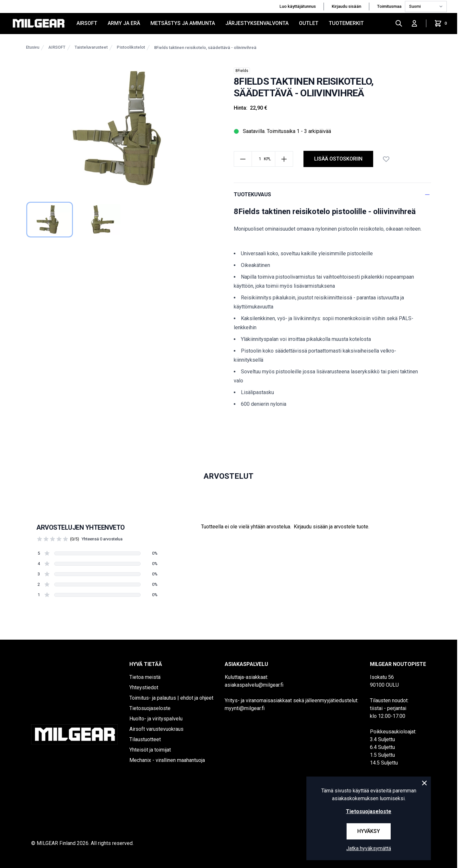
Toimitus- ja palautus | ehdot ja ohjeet (171, 698)
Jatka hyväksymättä (369, 848)
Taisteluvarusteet (91, 47)
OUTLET (309, 23)
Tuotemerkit (346, 23)
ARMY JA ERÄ (124, 23)
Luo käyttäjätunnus (298, 6)
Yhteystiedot (144, 687)
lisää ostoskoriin (338, 159)
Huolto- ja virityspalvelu (156, 719)
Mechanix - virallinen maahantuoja (167, 760)
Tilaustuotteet (145, 739)
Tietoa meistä (145, 677)
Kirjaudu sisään (346, 6)
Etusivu (33, 47)
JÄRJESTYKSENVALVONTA (257, 23)
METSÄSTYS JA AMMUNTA (183, 23)
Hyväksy (369, 831)
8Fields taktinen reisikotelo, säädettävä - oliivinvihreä (205, 48)
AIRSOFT (87, 23)
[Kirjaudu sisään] (414, 23)
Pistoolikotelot (131, 47)
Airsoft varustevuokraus (156, 729)
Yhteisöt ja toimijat (150, 750)
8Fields (242, 71)
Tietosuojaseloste (150, 708)
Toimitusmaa (390, 6)
